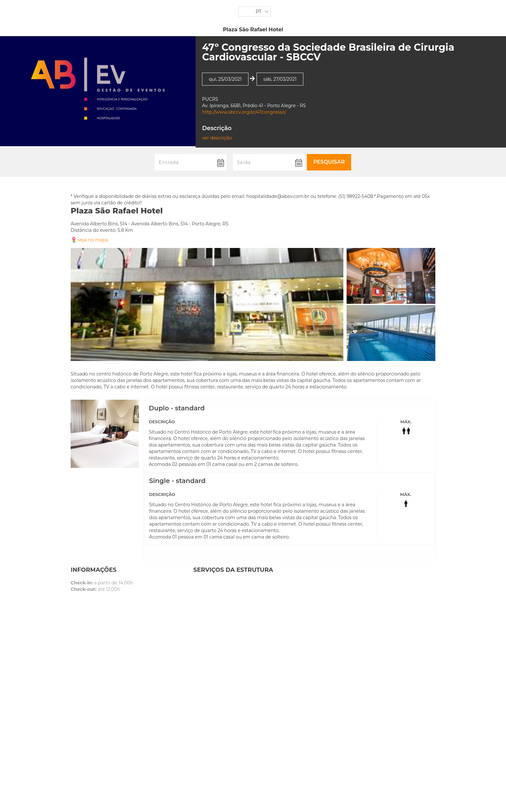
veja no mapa (93, 240)
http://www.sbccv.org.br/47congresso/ (244, 112)
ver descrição (217, 138)
